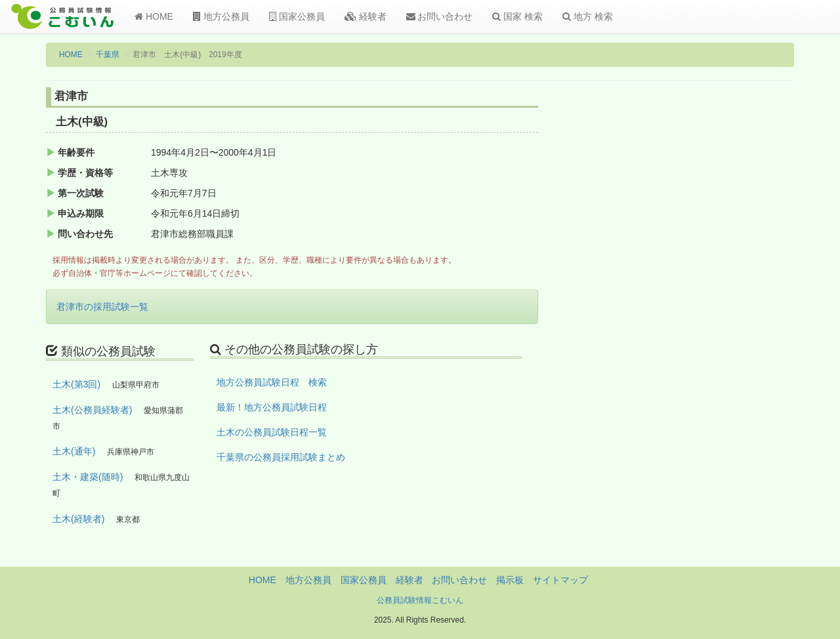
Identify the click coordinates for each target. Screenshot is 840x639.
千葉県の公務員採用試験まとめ (281, 457)
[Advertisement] (708, 304)
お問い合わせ (440, 16)
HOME (154, 16)
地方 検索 (588, 16)
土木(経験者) (78, 519)
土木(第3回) (76, 384)
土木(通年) (74, 451)
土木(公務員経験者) (92, 410)
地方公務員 (221, 16)
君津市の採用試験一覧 (102, 307)
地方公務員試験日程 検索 (272, 382)
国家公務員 (297, 16)
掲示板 (510, 580)
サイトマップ (560, 580)
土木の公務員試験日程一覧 (272, 432)
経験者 (366, 16)
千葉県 (108, 55)
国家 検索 (517, 16)
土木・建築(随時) (88, 477)
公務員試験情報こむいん (420, 600)
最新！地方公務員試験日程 (272, 407)
